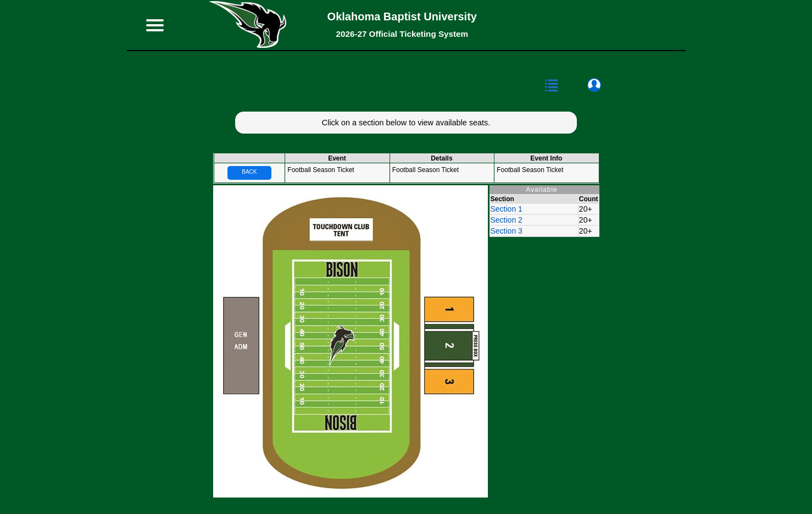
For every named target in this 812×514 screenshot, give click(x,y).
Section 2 (507, 220)
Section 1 (507, 209)
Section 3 (507, 231)
